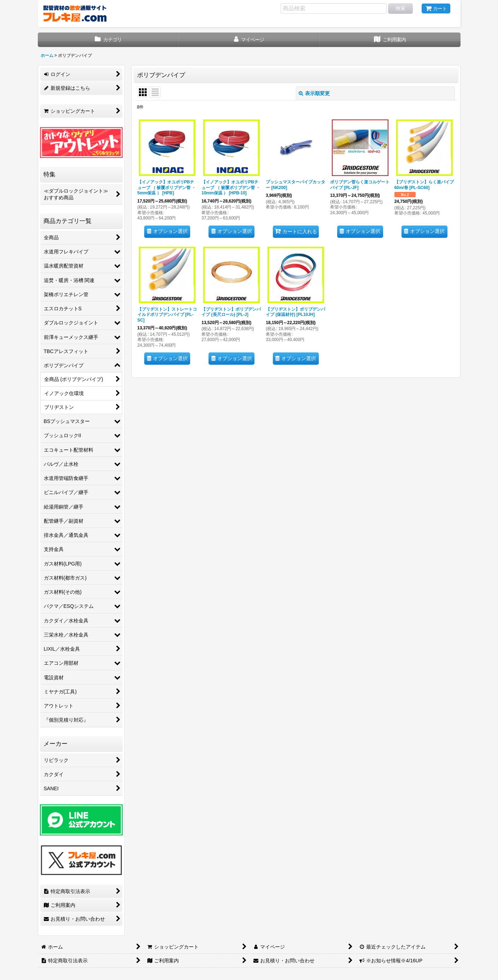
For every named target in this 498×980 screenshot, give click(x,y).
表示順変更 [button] (314, 93)
